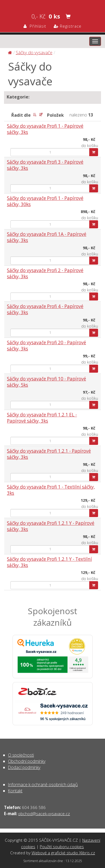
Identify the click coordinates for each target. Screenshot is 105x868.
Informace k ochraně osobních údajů (43, 785)
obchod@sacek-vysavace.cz (44, 814)
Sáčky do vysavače (34, 52)
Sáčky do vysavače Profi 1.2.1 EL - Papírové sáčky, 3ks (42, 418)
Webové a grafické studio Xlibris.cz (63, 853)
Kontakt (15, 791)
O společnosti (21, 755)
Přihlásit (35, 26)
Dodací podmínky (24, 767)
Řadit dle (21, 115)
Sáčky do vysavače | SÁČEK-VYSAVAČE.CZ (52, 4)
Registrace (68, 26)
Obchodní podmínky (27, 761)
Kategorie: (18, 97)
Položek (55, 115)
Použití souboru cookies (62, 847)
